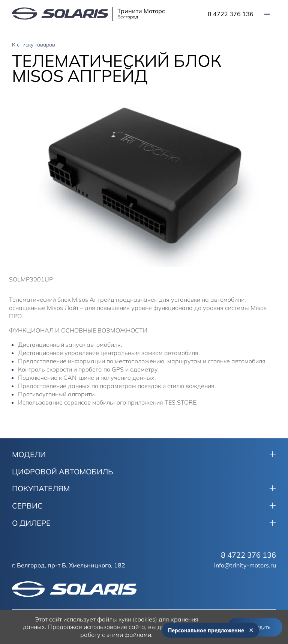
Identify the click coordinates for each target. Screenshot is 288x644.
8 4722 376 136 (231, 14)
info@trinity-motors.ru (245, 565)
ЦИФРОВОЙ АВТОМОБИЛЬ (63, 472)
